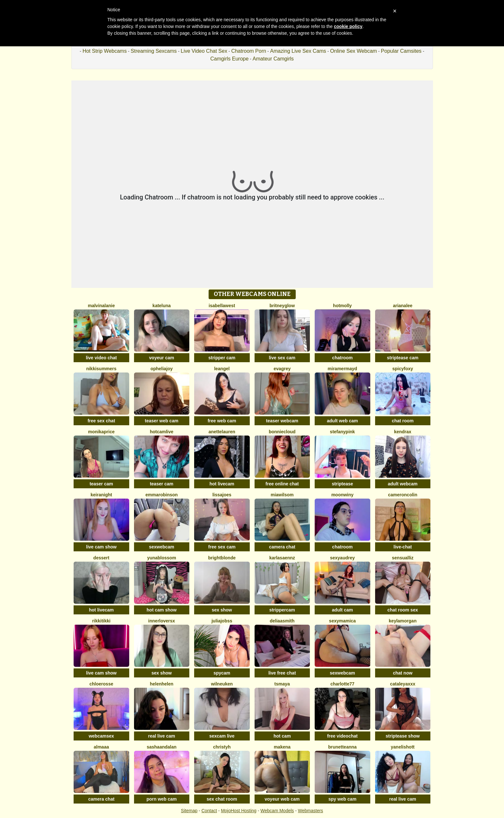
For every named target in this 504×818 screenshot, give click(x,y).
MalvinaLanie (101, 306)
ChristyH (222, 747)
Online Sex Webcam (354, 51)
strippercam (282, 610)
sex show (222, 610)
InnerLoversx (162, 621)
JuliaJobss (222, 621)
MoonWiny (342, 495)
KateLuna (162, 306)
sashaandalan (162, 747)
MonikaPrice (101, 432)
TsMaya (282, 684)
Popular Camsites (401, 51)
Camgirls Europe (229, 59)
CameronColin (403, 495)
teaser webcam (282, 421)
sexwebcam (162, 547)
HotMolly (342, 306)
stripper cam (222, 358)
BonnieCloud (282, 432)
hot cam (282, 736)
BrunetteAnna (342, 747)
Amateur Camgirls (273, 59)
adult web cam (342, 421)
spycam (222, 673)
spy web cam (342, 799)
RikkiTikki (101, 621)
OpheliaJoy (162, 369)
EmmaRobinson (162, 495)
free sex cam (222, 547)
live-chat (403, 547)
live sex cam (282, 358)
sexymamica (342, 621)
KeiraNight (101, 495)
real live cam (162, 736)
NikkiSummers (101, 369)
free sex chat (101, 421)
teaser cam (101, 484)
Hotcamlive (162, 432)
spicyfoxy (403, 369)
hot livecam (222, 484)
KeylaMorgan (403, 621)
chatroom (342, 358)
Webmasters (310, 811)
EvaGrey (282, 369)
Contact (209, 811)
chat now (403, 673)
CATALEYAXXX (403, 684)
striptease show (403, 736)
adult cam (342, 610)
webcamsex (101, 736)
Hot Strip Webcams (105, 51)
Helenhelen (162, 684)
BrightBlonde (222, 558)
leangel (222, 369)
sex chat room (222, 799)
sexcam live (222, 736)
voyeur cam (162, 358)
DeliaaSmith (282, 621)
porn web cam (162, 799)
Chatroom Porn (249, 51)
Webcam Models (277, 811)
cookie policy (348, 26)
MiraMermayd (342, 369)
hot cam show (162, 610)
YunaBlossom (162, 558)
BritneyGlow (282, 306)
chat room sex (403, 610)
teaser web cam (162, 421)
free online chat (282, 484)
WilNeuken (222, 684)
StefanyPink (342, 432)
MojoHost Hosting (239, 811)
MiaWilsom (282, 495)
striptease (342, 484)
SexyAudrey (342, 558)
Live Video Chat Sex (204, 51)
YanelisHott (403, 747)
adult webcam (403, 484)
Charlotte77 (342, 684)
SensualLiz (403, 558)
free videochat (342, 736)
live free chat (282, 673)
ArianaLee (403, 306)
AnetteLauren (222, 432)
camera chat (282, 547)
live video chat (101, 358)
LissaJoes (222, 495)
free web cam (222, 421)
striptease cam (403, 358)
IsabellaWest (222, 306)
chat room (403, 421)
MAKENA (282, 747)
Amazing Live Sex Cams (298, 51)
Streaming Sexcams (154, 51)
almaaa (101, 747)
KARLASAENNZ (282, 558)
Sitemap (189, 811)
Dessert (101, 558)
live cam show (101, 547)
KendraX (403, 432)
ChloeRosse (101, 684)
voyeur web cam (282, 799)
